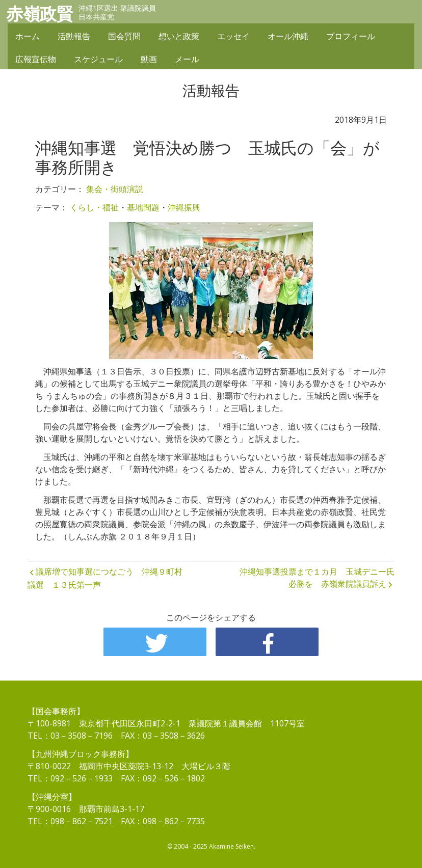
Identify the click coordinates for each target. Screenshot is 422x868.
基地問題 (143, 207)
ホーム (28, 37)
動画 (149, 60)
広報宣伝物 (36, 60)
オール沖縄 (288, 37)
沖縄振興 (184, 207)
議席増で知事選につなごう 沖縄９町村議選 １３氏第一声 (105, 578)
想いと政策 (179, 37)
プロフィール (351, 37)
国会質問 (124, 37)
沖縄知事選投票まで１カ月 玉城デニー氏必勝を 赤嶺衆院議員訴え (317, 578)
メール (187, 60)
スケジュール (98, 60)
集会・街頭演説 (115, 189)
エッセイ (233, 37)
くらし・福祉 (94, 207)
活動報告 (74, 37)
